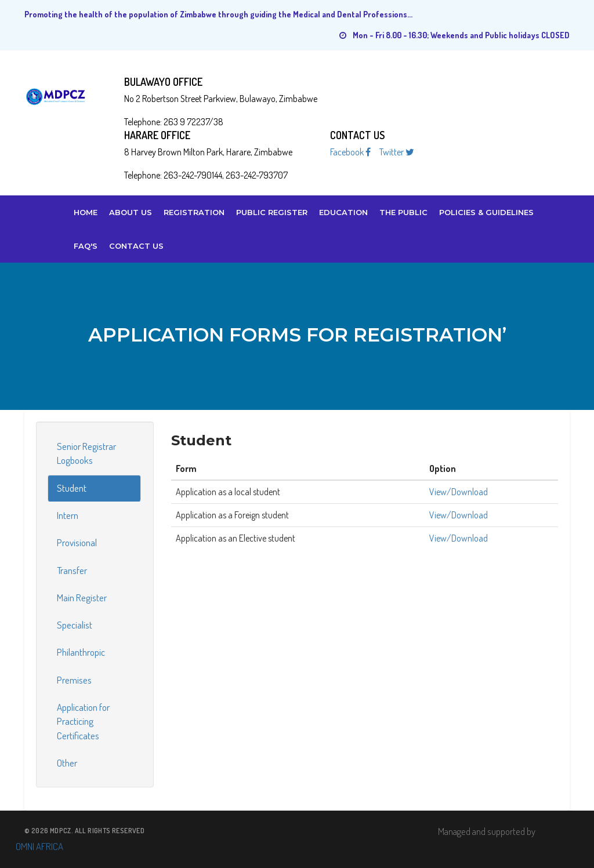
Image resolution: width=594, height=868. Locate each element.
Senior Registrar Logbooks (86, 453)
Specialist (75, 625)
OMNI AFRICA (39, 846)
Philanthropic (81, 652)
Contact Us (136, 246)
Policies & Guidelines (486, 212)
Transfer (72, 570)
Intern (68, 515)
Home (86, 212)
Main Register (82, 598)
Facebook (350, 152)
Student (72, 488)
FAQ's (86, 246)
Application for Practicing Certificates (83, 721)
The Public (403, 212)
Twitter (397, 152)
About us (131, 212)
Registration (194, 212)
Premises (74, 680)
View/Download (459, 492)
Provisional (77, 542)
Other (67, 763)
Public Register (272, 212)
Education (343, 212)
